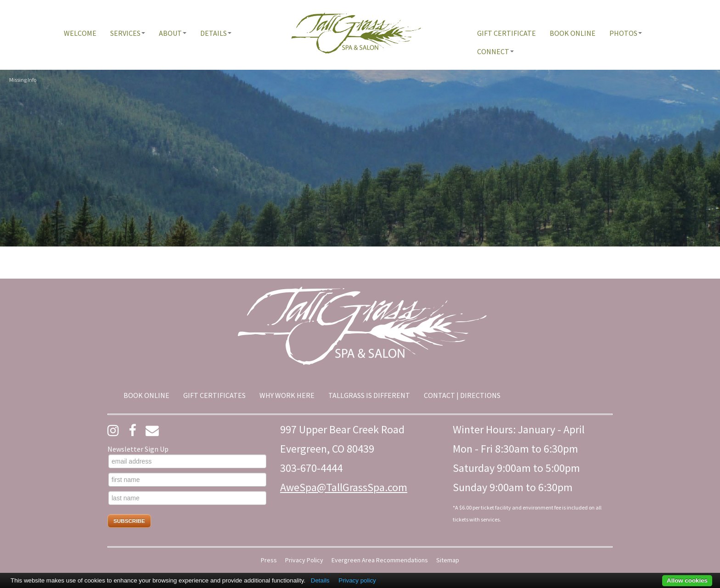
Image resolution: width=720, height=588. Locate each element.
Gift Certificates (214, 395)
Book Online (573, 33)
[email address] (187, 461)
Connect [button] (495, 51)
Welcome (80, 33)
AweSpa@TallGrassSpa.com (344, 487)
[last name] (187, 498)
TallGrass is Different (369, 395)
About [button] (173, 33)
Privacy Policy (304, 560)
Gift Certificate (506, 33)
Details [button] (216, 33)
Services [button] (128, 33)
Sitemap (448, 560)
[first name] (187, 480)
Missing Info (23, 80)
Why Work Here (287, 395)
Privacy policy (357, 580)
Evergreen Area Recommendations (380, 560)
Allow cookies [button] (687, 580)
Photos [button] (626, 33)
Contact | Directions (462, 395)
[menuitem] (80, 33)
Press (269, 560)
